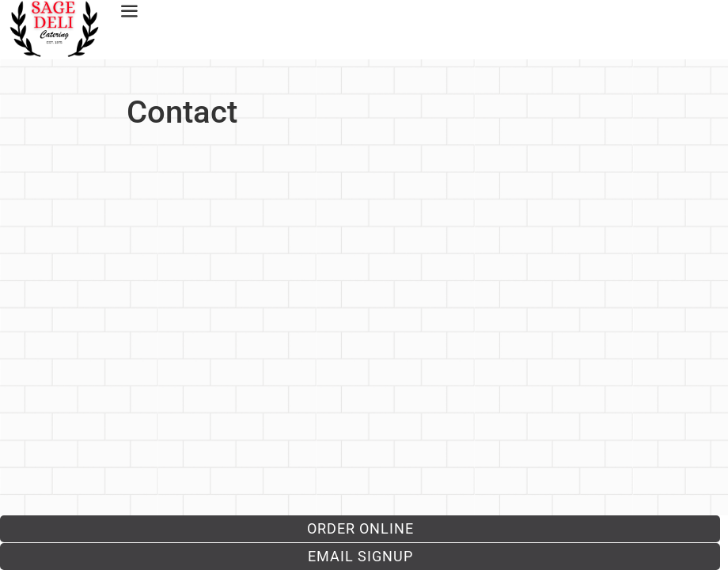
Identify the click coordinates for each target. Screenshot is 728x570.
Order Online (360, 528)
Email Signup (360, 556)
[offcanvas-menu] (126, 12)
